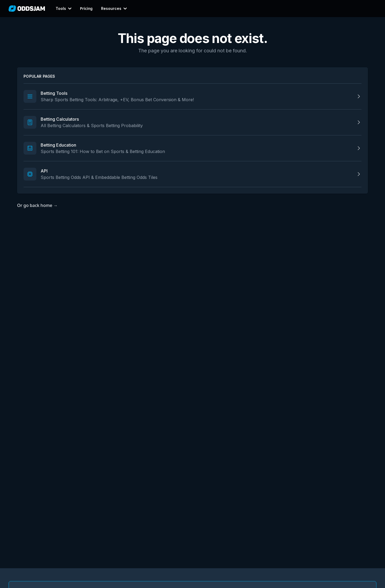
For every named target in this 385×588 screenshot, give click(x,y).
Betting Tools (54, 93)
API (44, 171)
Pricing (86, 9)
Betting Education (58, 145)
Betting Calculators (60, 119)
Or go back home (37, 205)
